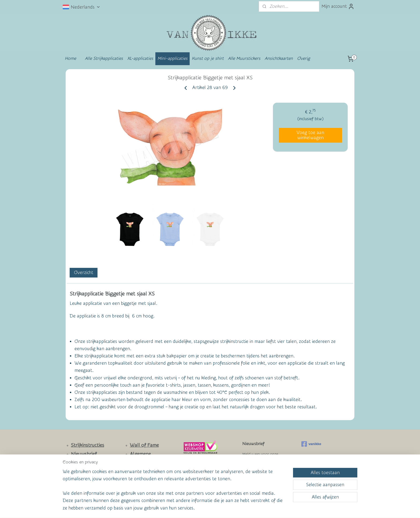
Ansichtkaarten (279, 58)
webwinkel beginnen (218, 508)
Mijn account (338, 6)
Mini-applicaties (172, 58)
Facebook (82, 479)
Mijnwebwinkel (262, 508)
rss (199, 508)
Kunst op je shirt (208, 58)
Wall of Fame (144, 445)
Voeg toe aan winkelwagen (310, 135)
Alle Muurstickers (244, 58)
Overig (303, 58)
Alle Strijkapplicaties (104, 58)
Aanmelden (258, 474)
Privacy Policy (141, 479)
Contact (80, 463)
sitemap (189, 508)
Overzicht (84, 273)
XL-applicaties (140, 58)
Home (70, 58)
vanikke (311, 444)
